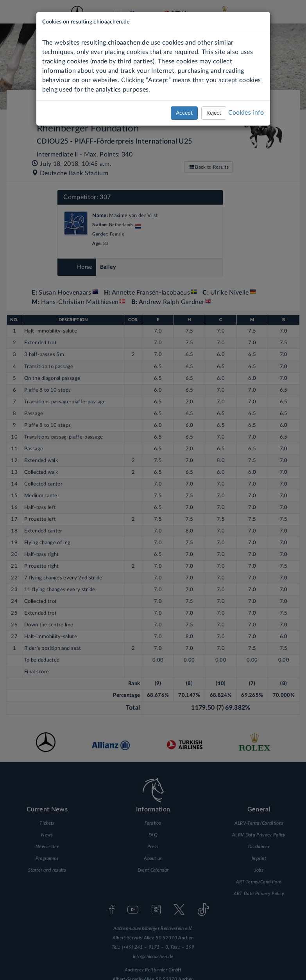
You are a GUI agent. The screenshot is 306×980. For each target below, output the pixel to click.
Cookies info (246, 113)
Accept (184, 113)
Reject (214, 113)
